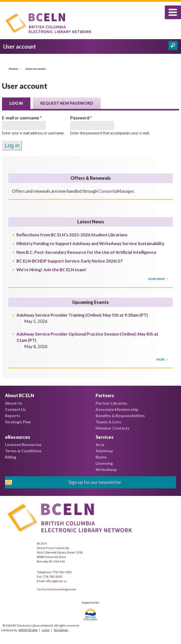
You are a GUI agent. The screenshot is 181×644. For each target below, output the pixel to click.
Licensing (104, 463)
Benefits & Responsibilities (120, 415)
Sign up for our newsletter (95, 482)
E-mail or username (22, 118)
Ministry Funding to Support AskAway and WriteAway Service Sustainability (90, 243)
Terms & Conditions (23, 451)
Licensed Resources (23, 444)
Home (13, 69)
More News (157, 279)
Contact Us (15, 409)
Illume (101, 457)
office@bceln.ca (56, 581)
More (161, 359)
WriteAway (106, 469)
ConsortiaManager (116, 191)
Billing (11, 457)
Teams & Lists (108, 422)
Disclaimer (61, 630)
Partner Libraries (112, 403)
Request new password (67, 103)
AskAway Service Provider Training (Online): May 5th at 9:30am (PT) (82, 315)
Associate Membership (117, 409)
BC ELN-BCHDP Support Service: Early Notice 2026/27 (69, 261)
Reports (13, 415)
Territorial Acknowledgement (57, 589)
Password (81, 118)
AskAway (104, 451)
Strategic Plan (18, 422)
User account (36, 69)
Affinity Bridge (28, 630)
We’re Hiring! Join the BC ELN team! (51, 270)
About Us (14, 403)
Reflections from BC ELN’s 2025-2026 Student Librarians (72, 235)
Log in (20, 103)
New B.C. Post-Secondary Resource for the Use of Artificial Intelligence (86, 252)
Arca (100, 444)
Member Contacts (113, 428)
